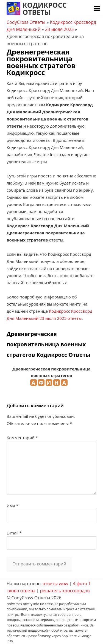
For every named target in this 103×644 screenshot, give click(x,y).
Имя (12, 505)
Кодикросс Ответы (45, 8)
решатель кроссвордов (65, 591)
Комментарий (22, 438)
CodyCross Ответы (26, 22)
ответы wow (55, 583)
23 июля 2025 (59, 29)
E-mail (14, 533)
